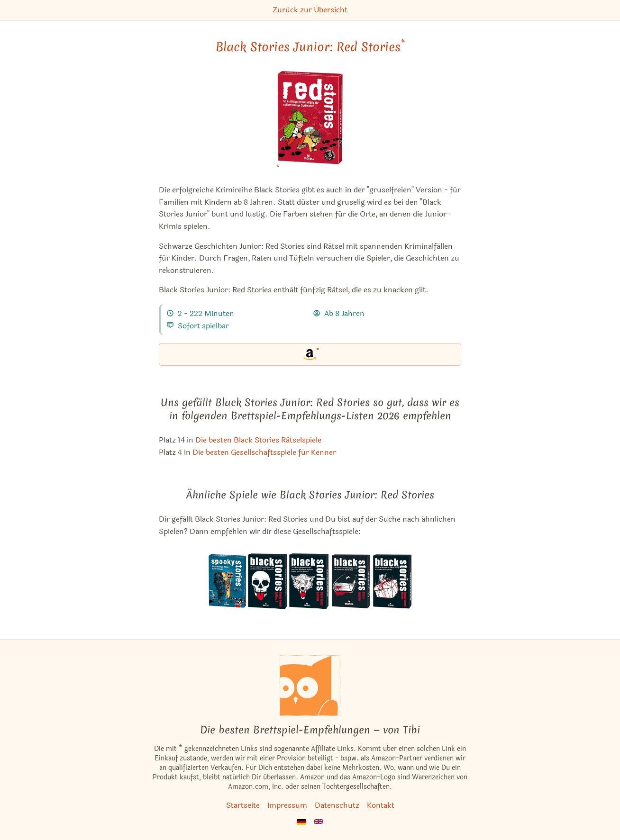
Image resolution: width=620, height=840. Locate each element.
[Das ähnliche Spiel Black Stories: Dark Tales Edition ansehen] (309, 581)
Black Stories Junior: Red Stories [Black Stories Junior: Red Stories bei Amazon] (310, 47)
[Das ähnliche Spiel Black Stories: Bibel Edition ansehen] (351, 581)
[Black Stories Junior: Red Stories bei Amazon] (310, 123)
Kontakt (381, 805)
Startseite (243, 805)
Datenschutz (337, 805)
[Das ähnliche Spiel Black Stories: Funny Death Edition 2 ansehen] (268, 581)
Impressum (287, 805)
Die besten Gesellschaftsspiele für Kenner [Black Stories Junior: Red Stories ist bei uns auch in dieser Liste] (264, 452)
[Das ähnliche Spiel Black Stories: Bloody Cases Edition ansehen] (392, 581)
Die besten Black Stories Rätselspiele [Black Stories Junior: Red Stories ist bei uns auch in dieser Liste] (258, 440)
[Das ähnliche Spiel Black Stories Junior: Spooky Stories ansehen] (228, 581)
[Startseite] (310, 686)
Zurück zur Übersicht (310, 10)
